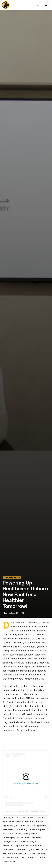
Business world (12, 578)
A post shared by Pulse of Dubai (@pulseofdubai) (26, 811)
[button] (38, 5)
